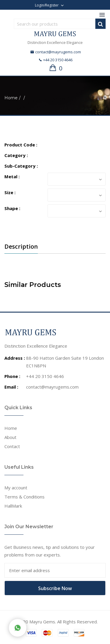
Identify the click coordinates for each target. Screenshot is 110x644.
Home (11, 98)
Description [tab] (21, 247)
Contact (12, 446)
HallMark (13, 506)
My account (16, 488)
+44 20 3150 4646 (56, 60)
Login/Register (47, 5)
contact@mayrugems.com (56, 52)
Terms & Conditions (24, 497)
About (10, 437)
